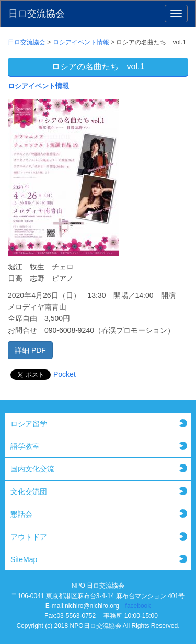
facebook (138, 606)
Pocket (65, 374)
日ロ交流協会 (37, 14)
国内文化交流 (32, 469)
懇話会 (21, 514)
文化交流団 (29, 492)
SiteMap (24, 559)
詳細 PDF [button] (30, 350)
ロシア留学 (29, 424)
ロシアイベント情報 (38, 86)
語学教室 (25, 446)
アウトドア (29, 537)
